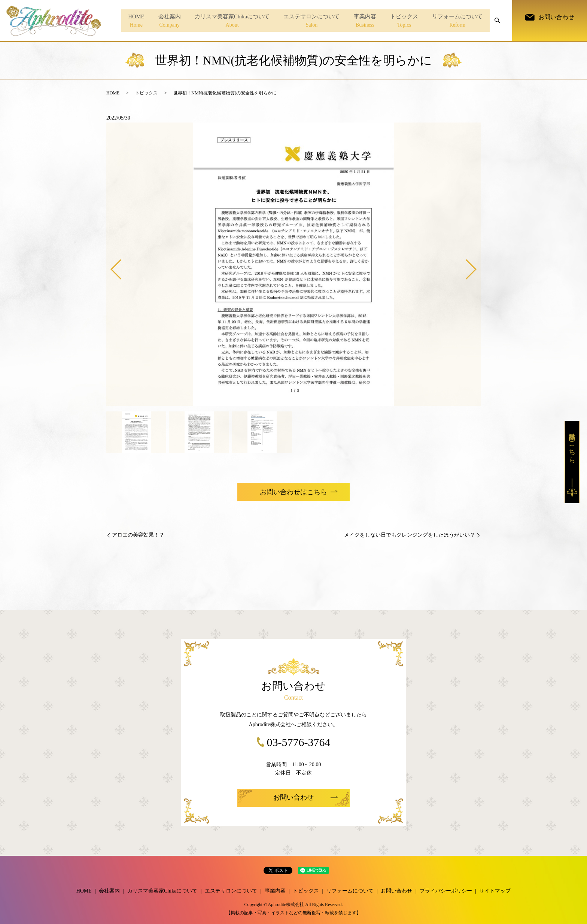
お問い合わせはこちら (293, 492)
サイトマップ (495, 891)
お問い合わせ (396, 891)
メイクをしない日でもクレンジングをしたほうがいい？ (410, 535)
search (498, 21)
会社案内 (159, 21)
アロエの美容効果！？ (138, 535)
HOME (124, 21)
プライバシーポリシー (446, 891)
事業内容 (361, 21)
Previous (110, 267)
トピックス (402, 21)
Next (477, 267)
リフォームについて (457, 21)
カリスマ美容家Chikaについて (224, 21)
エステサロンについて (305, 21)
